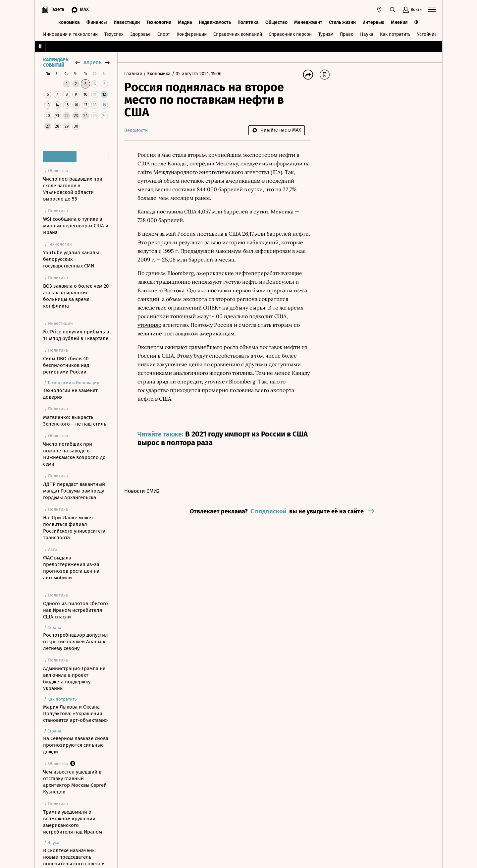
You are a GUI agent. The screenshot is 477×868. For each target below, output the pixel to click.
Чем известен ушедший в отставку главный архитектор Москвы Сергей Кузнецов (75, 782)
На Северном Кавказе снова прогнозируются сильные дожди (76, 745)
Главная (134, 74)
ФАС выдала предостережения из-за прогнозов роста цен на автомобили (71, 568)
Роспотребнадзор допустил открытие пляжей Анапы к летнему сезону (76, 642)
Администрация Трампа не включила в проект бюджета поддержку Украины (74, 678)
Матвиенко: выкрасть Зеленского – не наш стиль (75, 421)
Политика (248, 22)
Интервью (373, 22)
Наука (367, 34)
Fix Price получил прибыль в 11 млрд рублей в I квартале (76, 335)
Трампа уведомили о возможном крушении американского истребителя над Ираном (73, 822)
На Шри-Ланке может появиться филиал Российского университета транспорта (74, 528)
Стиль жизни (342, 22)
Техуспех (114, 34)
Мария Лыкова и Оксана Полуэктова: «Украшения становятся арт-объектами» (75, 714)
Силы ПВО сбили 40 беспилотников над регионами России (66, 365)
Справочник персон (290, 34)
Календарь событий (56, 63)
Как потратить (395, 34)
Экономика (68, 22)
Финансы (97, 22)
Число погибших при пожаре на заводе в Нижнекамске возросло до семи (74, 454)
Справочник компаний (238, 34)
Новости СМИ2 (142, 491)
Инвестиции (127, 22)
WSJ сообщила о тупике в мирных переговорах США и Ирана (76, 226)
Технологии (159, 22)
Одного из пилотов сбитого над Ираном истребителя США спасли (76, 610)
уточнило (149, 325)
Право (347, 34)
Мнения (399, 22)
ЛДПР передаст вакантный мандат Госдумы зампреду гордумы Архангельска (74, 491)
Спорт (164, 34)
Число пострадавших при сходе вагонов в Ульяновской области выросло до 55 (73, 189)
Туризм (326, 34)
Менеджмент (308, 22)
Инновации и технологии (70, 34)
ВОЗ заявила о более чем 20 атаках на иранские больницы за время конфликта (76, 296)
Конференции (192, 34)
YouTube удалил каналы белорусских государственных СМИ (71, 259)
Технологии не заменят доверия (70, 394)
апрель (92, 62)
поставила (210, 234)
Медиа (185, 22)
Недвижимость (215, 22)
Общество (276, 22)
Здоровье (140, 34)
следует (251, 163)
